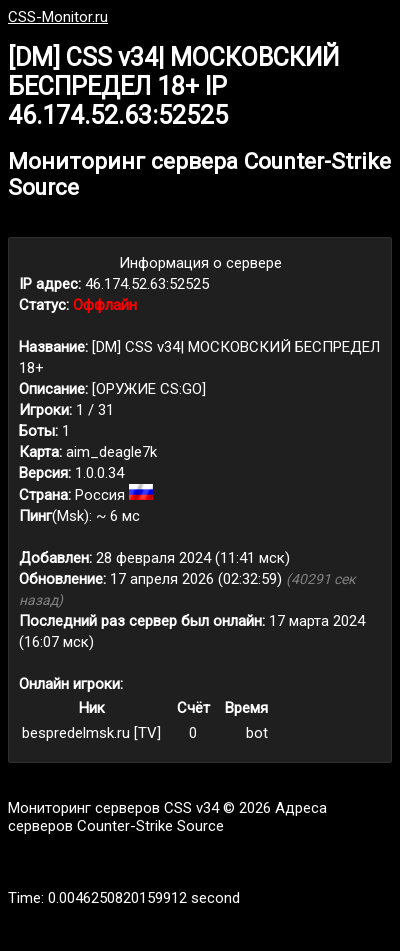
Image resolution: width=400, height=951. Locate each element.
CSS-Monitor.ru (58, 17)
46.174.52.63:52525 (147, 284)
